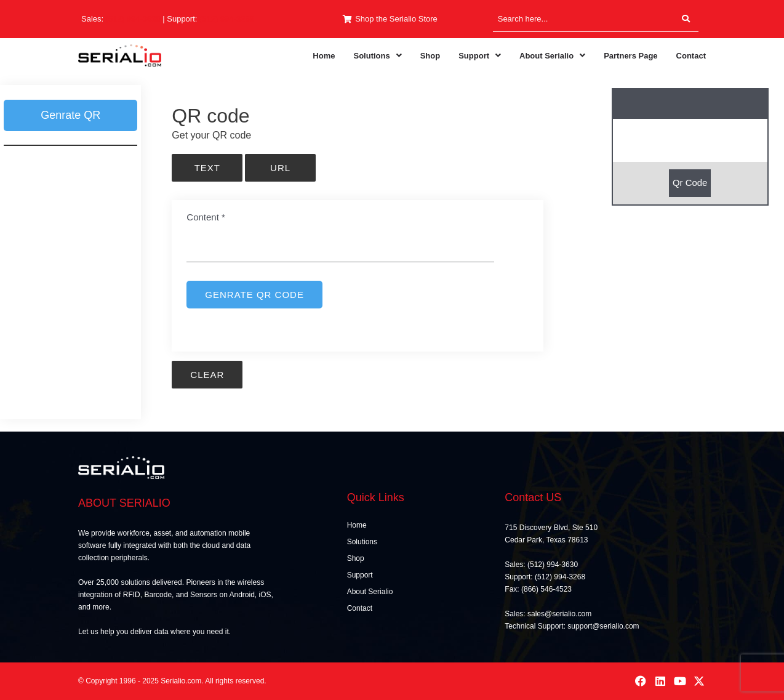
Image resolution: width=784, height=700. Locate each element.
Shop (430, 56)
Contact (691, 56)
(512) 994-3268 (227, 19)
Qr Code (690, 183)
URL (280, 168)
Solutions (377, 56)
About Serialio (552, 56)
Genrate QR (70, 115)
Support (480, 56)
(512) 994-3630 (133, 19)
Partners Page (630, 56)
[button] (377, 56)
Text (207, 168)
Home (324, 56)
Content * (206, 217)
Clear (207, 375)
